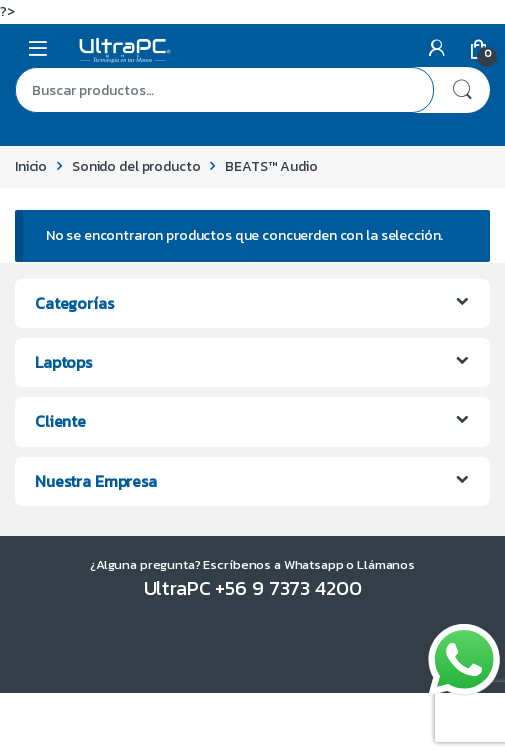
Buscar (462, 90)
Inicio (31, 166)
